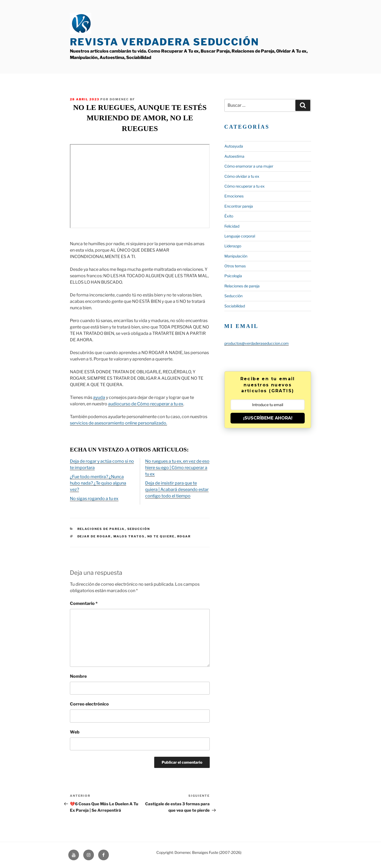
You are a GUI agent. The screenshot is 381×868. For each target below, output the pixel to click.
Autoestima (234, 156)
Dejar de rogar (94, 536)
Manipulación (236, 256)
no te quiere (161, 536)
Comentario (84, 603)
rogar (184, 536)
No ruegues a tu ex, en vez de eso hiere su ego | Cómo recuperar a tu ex (177, 468)
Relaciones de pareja (101, 529)
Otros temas (235, 266)
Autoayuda (234, 146)
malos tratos (129, 536)
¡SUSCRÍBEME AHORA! (268, 418)
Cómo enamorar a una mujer (249, 166)
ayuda (99, 397)
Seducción (139, 529)
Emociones (234, 196)
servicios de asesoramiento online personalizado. (118, 423)
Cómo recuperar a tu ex (245, 186)
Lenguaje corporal (240, 236)
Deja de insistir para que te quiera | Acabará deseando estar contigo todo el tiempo (177, 490)
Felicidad (232, 226)
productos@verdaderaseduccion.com (257, 343)
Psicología (233, 276)
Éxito (229, 216)
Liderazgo (233, 246)
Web (75, 732)
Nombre (78, 676)
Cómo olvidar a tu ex (242, 176)
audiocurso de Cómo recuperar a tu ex (146, 404)
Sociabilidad (235, 306)
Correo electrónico (89, 704)
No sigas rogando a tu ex (94, 499)
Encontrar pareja (239, 206)
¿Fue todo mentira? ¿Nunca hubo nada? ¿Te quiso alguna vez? (98, 483)
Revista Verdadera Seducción (164, 42)
